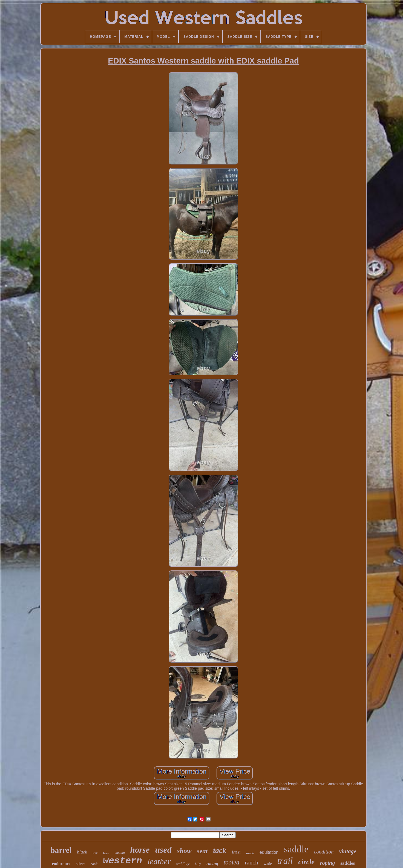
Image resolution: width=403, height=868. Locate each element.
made (250, 853)
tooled (232, 862)
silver (80, 864)
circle (306, 862)
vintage (348, 851)
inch (236, 852)
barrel (61, 850)
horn (106, 853)
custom (120, 853)
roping (327, 863)
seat (202, 851)
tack (220, 850)
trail (285, 861)
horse (140, 850)
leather (159, 861)
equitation (269, 852)
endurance (61, 864)
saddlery (183, 864)
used (163, 850)
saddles (348, 863)
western (123, 861)
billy (198, 864)
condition (324, 852)
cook (94, 864)
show (184, 851)
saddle (296, 849)
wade (268, 864)
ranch (251, 862)
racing (212, 863)
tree (95, 853)
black (82, 852)
